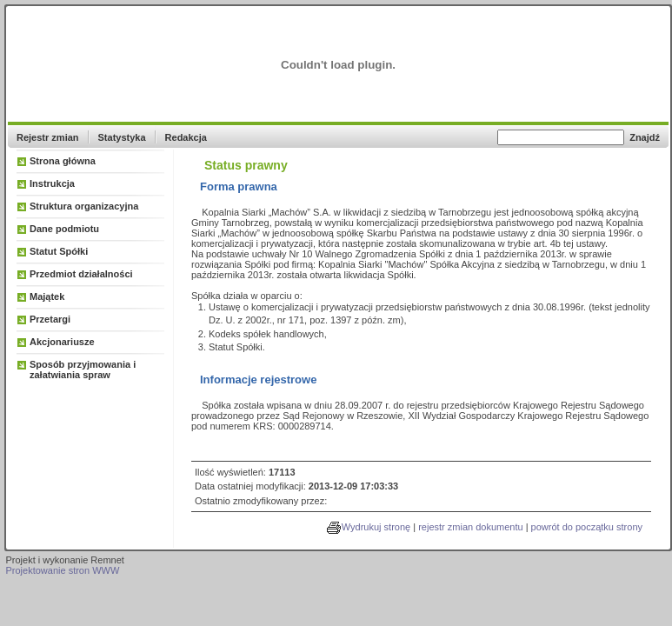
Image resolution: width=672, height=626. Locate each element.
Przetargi (50, 319)
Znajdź (645, 137)
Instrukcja (52, 183)
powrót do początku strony (587, 527)
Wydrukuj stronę (376, 527)
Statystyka (122, 137)
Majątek (47, 296)
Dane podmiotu (64, 229)
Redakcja (186, 137)
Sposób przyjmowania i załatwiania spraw (83, 370)
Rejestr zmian (48, 137)
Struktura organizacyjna (84, 206)
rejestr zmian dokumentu (470, 527)
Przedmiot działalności (81, 274)
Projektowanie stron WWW (63, 570)
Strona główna (63, 161)
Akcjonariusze (62, 342)
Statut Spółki (59, 251)
